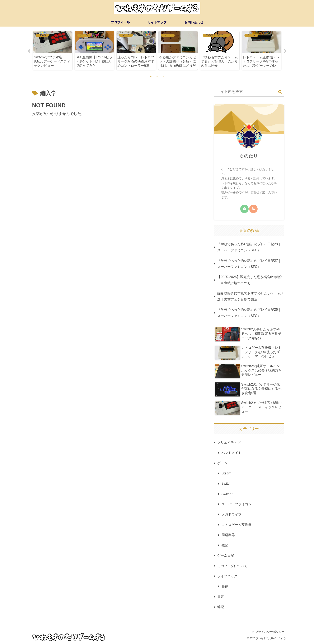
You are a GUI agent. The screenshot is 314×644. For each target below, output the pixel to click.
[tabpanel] (53, 50)
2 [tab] (157, 77)
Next (285, 51)
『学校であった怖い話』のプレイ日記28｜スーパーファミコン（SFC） (249, 247)
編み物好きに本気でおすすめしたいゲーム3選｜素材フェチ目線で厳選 (250, 296)
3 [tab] (163, 77)
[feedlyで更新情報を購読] (244, 209)
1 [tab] (151, 77)
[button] (280, 92)
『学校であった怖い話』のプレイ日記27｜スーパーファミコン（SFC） (249, 264)
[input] (249, 92)
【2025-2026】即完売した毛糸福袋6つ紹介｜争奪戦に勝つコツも (250, 280)
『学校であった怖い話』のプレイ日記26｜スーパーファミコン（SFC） (249, 312)
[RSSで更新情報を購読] (253, 209)
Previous (29, 51)
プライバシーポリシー (269, 632)
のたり (251, 156)
